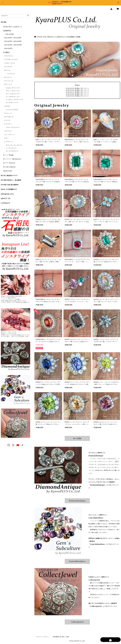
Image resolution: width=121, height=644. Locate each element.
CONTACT (5, 203)
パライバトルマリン (13, 127)
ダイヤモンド (9, 117)
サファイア (8, 84)
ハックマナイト (11, 148)
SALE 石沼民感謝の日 (9, 189)
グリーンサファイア (13, 91)
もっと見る (77, 438)
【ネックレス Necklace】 (12, 159)
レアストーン (9, 142)
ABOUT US (6, 199)
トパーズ (7, 120)
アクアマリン (9, 56)
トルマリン (8, 124)
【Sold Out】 (8, 171)
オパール (7, 70)
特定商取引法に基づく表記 (61, 637)
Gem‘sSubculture (77, 561)
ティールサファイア (13, 94)
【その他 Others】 (9, 167)
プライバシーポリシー (43, 637)
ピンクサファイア (12, 103)
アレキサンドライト (11, 60)
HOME (4, 22)
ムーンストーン (10, 135)
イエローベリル (10, 63)
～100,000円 (9, 34)
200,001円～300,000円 (13, 45)
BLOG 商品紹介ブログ (9, 176)
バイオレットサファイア (14, 100)
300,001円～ (9, 48)
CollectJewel (77, 622)
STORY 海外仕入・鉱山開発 (11, 180)
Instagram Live (7, 194)
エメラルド (8, 67)
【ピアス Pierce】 (9, 163)
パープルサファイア (13, 97)
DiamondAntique (77, 501)
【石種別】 (6, 52)
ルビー (6, 138)
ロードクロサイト (12, 151)
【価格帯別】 (7, 31)
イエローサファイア (13, 88)
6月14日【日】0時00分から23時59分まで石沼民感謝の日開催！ (58, 37)
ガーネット (8, 77)
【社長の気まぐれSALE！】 (12, 27)
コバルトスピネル (12, 110)
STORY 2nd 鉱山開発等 (10, 185)
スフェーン (8, 113)
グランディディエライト (14, 145)
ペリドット (8, 131)
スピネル (7, 106)
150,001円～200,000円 (13, 41)
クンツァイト (9, 81)
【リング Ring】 (8, 155)
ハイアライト (11, 74)
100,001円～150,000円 (13, 38)
